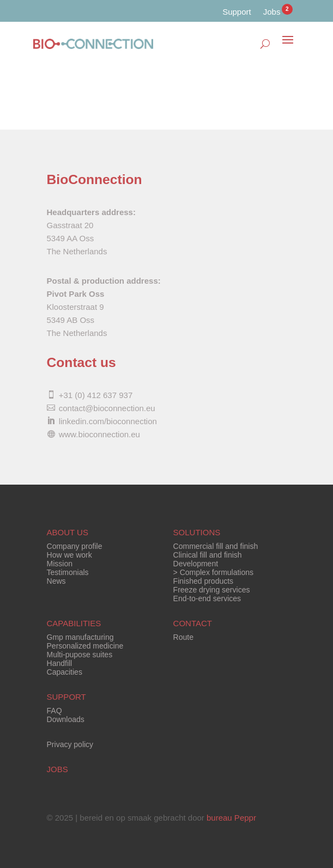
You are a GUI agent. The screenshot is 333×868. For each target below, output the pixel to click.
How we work (69, 555)
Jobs (272, 12)
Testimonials (68, 572)
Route (183, 637)
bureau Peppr (231, 818)
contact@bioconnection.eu (107, 408)
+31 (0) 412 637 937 (96, 395)
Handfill (60, 663)
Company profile (75, 546)
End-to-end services (207, 598)
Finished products (204, 581)
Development (196, 564)
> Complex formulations (213, 572)
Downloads (66, 719)
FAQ (55, 711)
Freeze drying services (212, 590)
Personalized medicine (85, 646)
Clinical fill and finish (208, 555)
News (56, 581)
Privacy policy (70, 744)
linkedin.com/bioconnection (108, 421)
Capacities (65, 672)
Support (237, 12)
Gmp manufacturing (80, 637)
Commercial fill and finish (216, 546)
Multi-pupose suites (80, 655)
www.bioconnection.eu (99, 434)
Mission (60, 564)
